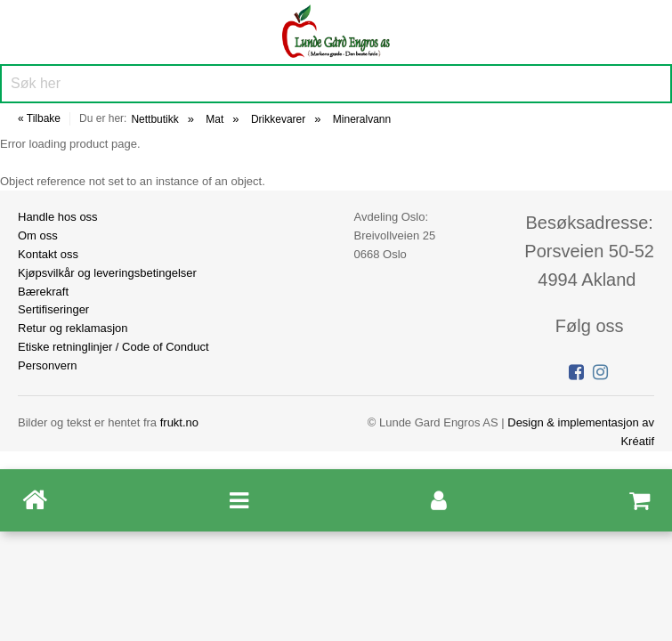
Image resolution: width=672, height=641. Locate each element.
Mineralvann (362, 119)
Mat (215, 119)
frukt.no (179, 422)
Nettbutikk (154, 119)
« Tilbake (39, 118)
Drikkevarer (278, 119)
